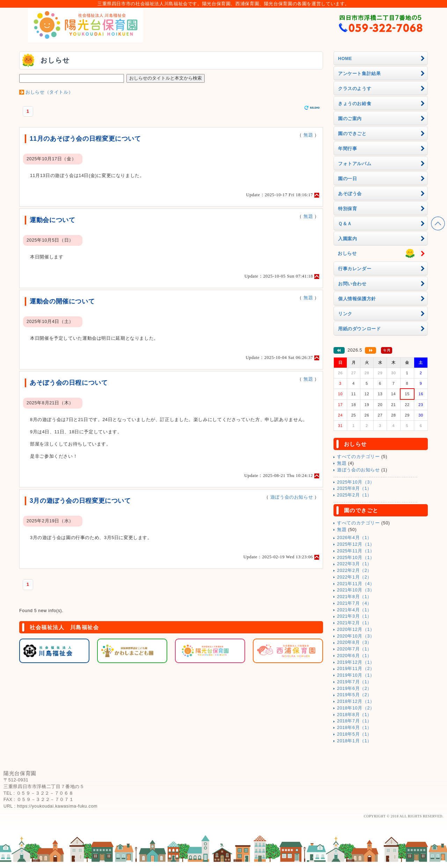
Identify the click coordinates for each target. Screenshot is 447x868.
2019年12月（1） (356, 662)
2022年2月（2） (354, 571)
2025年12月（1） (356, 544)
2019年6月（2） (354, 689)
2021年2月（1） (354, 623)
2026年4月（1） (354, 538)
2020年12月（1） (356, 630)
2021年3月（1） (354, 616)
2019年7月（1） (354, 682)
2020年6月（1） (354, 656)
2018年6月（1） (354, 728)
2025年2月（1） (354, 495)
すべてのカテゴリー (358, 457)
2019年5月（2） (354, 695)
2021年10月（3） (356, 590)
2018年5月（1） (354, 734)
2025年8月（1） (354, 488)
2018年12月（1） (356, 701)
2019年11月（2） (356, 669)
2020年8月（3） (354, 642)
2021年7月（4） (354, 603)
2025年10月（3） (356, 482)
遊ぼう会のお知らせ (292, 497)
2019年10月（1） (356, 675)
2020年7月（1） (354, 649)
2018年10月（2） (356, 708)
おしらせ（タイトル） (49, 92)
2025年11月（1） (356, 551)
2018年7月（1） (354, 721)
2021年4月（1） (354, 610)
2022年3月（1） (354, 564)
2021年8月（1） (354, 597)
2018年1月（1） (354, 741)
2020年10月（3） (356, 636)
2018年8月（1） (354, 715)
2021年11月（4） (356, 584)
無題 (308, 135)
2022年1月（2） (354, 577)
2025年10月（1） (356, 558)
